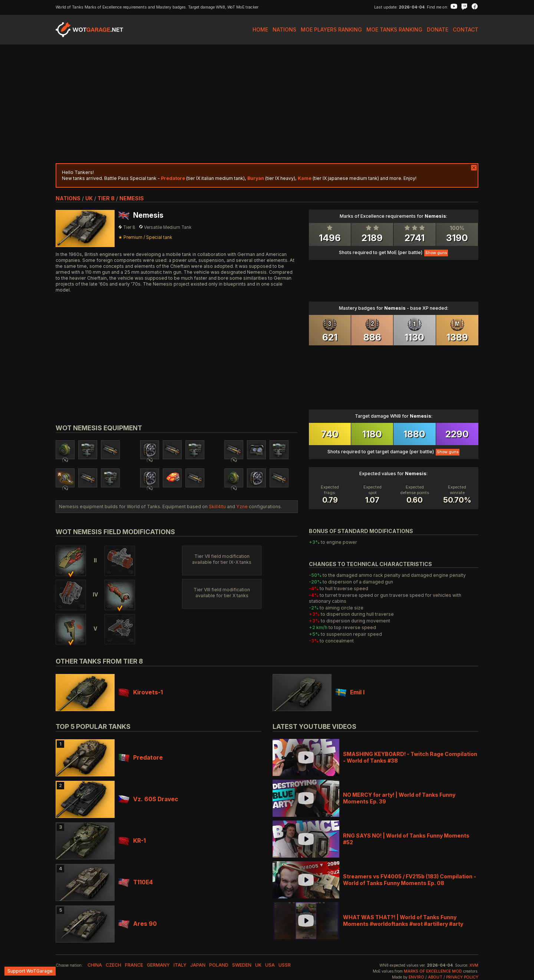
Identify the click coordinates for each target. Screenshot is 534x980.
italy (180, 965)
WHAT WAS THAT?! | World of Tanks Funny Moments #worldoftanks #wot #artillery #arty (403, 920)
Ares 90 (138, 924)
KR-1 (132, 841)
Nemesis (132, 198)
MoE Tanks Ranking (394, 29)
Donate (438, 29)
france (134, 965)
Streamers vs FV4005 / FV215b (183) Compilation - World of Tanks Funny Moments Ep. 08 (410, 880)
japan (198, 965)
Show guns (436, 253)
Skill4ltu (217, 507)
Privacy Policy (462, 977)
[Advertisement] (267, 104)
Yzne (242, 507)
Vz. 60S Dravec (148, 799)
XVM (474, 965)
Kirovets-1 (141, 692)
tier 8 (106, 198)
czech (113, 965)
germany (158, 965)
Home (260, 29)
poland (219, 965)
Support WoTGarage (30, 971)
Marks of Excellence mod (433, 971)
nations (68, 198)
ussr (285, 965)
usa (270, 965)
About (435, 977)
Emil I (350, 692)
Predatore (141, 758)
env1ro (416, 977)
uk (89, 198)
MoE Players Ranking (331, 29)
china (95, 965)
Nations (284, 29)
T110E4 (136, 882)
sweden (242, 965)
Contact (466, 29)
